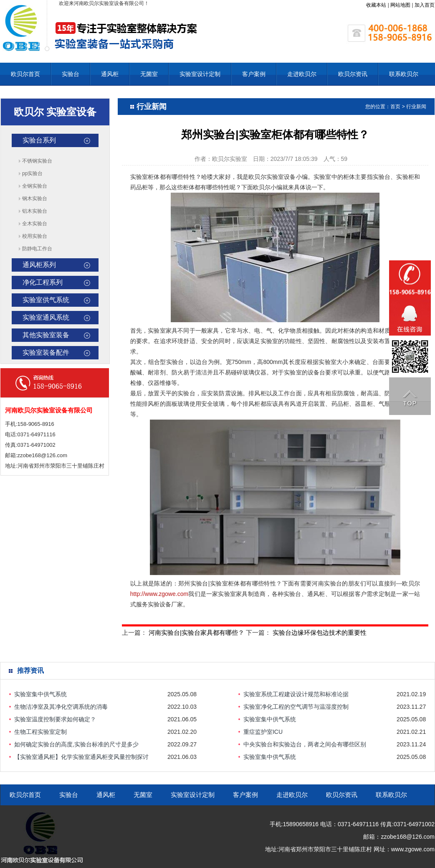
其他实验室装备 (46, 335)
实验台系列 (39, 140)
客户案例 (254, 74)
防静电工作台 (37, 249)
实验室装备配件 (46, 353)
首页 (395, 107)
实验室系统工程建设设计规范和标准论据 (296, 694)
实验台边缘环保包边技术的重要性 (320, 633)
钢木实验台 (35, 199)
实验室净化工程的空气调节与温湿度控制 (296, 707)
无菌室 (149, 74)
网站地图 (400, 5)
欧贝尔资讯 (353, 74)
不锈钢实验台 (37, 161)
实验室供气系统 (46, 300)
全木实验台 (35, 224)
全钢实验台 (35, 186)
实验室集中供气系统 (40, 694)
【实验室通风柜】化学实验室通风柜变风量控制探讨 (81, 757)
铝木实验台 (35, 211)
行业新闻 (416, 107)
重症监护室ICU (263, 732)
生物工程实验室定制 (40, 732)
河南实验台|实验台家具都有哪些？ (196, 633)
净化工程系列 (43, 282)
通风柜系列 (39, 265)
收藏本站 (376, 5)
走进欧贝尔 (302, 74)
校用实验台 (35, 236)
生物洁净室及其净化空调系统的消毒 (61, 707)
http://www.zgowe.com (159, 594)
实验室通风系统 (46, 317)
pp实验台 (32, 173)
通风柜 (110, 74)
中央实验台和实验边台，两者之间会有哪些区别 (305, 744)
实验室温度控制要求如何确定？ (55, 719)
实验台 (71, 74)
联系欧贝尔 (404, 74)
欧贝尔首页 (25, 74)
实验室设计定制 (200, 74)
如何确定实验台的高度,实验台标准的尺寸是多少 (76, 744)
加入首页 (425, 5)
